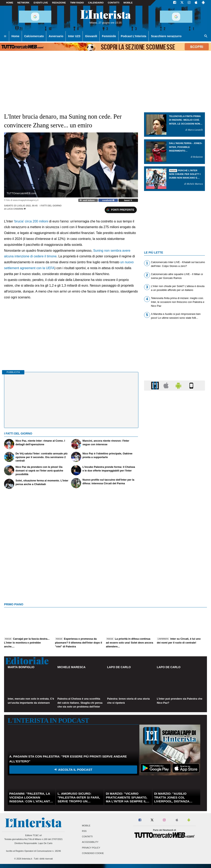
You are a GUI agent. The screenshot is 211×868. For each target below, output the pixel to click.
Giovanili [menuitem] (91, 36)
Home (10, 3)
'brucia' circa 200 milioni (31, 221)
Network (24, 3)
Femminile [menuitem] (109, 36)
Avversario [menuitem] (56, 36)
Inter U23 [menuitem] (74, 36)
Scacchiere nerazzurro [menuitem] (166, 36)
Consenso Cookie (93, 853)
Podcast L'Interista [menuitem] (133, 36)
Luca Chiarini (15, 209)
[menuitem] (5, 36)
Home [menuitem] (16, 36)
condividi (108, 200)
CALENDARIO (96, 3)
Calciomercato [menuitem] (34, 36)
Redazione (59, 3)
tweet (128, 200)
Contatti (87, 837)
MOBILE (128, 3)
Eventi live (41, 3)
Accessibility (90, 842)
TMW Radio (77, 3)
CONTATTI (114, 3)
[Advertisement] (174, 551)
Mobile (86, 826)
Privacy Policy (91, 848)
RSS (84, 831)
